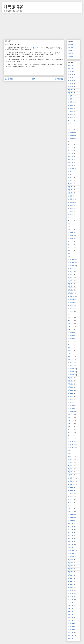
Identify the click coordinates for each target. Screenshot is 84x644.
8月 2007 (71, 599)
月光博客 (71, 57)
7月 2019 (71, 178)
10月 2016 (71, 266)
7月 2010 (71, 493)
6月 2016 (71, 278)
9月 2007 (71, 596)
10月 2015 (71, 302)
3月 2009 (71, 542)
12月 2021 (71, 96)
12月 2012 (71, 405)
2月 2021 (71, 126)
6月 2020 (71, 151)
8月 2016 (71, 272)
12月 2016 (71, 260)
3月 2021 (71, 123)
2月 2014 (71, 363)
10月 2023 (71, 72)
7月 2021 (71, 111)
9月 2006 (71, 633)
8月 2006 (71, 636)
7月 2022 (71, 87)
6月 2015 (71, 314)
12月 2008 (71, 551)
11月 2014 (71, 336)
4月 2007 (71, 611)
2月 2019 (71, 190)
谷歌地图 (71, 47)
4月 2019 (71, 184)
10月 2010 (71, 484)
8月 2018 (71, 208)
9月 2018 (71, 205)
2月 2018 (71, 226)
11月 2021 (71, 99)
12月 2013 (71, 369)
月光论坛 (71, 54)
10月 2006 (71, 630)
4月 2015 (71, 320)
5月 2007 (71, 608)
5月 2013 (71, 390)
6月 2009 (71, 533)
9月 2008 (71, 560)
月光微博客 (13, 7)
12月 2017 (71, 232)
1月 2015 (71, 329)
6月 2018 (71, 214)
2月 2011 (71, 472)
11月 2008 (71, 554)
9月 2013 (71, 378)
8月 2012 (71, 417)
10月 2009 (71, 520)
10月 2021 (71, 102)
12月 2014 (71, 333)
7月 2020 (71, 148)
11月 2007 (71, 590)
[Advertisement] (42, 25)
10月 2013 (71, 375)
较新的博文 (9, 79)
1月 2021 (71, 129)
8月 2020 (71, 145)
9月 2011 (71, 451)
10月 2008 (71, 557)
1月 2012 (71, 439)
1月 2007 (71, 620)
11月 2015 (71, 299)
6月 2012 (71, 423)
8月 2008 (71, 563)
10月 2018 (71, 202)
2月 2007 (71, 617)
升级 (35, 48)
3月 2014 (71, 360)
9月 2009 (71, 523)
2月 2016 (71, 290)
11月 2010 (71, 481)
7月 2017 (71, 248)
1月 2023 (71, 84)
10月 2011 (71, 448)
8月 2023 (71, 75)
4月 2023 (71, 81)
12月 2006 (71, 624)
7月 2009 (71, 530)
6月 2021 (71, 114)
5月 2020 (71, 154)
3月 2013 (71, 396)
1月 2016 (71, 293)
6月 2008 (71, 569)
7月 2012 (71, 420)
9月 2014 (71, 342)
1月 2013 (71, 402)
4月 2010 (71, 502)
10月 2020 (71, 138)
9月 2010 (71, 487)
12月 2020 (71, 132)
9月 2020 (71, 141)
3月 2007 (71, 614)
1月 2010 (71, 511)
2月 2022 (71, 93)
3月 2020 (71, 160)
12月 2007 (71, 587)
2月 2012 (71, 436)
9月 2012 (71, 414)
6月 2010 (71, 496)
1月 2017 (71, 257)
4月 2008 (71, 575)
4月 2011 (71, 466)
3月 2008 (71, 578)
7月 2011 (71, 457)
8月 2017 (71, 245)
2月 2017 (71, 254)
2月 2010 (71, 508)
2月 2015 (71, 326)
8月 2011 (71, 454)
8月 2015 (71, 308)
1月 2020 (71, 166)
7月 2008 (71, 566)
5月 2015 (71, 317)
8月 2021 (71, 108)
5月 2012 (71, 426)
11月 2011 (71, 445)
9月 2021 (71, 105)
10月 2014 (71, 339)
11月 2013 (71, 372)
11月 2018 (71, 199)
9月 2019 (71, 172)
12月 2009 (71, 514)
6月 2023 (71, 78)
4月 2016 (71, 284)
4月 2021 (71, 120)
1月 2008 (71, 584)
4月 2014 (71, 357)
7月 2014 (71, 348)
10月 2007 (71, 593)
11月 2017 (71, 235)
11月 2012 (71, 408)
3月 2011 (71, 469)
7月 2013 (71, 384)
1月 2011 (71, 475)
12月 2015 (71, 296)
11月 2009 (71, 517)
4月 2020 (71, 157)
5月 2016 (71, 281)
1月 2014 (71, 366)
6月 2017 (71, 251)
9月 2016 (71, 269)
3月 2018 (71, 223)
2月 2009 (71, 545)
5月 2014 (71, 354)
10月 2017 (71, 239)
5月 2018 (71, 217)
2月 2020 (71, 163)
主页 (34, 79)
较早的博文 (59, 79)
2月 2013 (71, 399)
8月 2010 (71, 490)
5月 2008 (71, 572)
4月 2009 (71, 539)
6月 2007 (71, 605)
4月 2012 (71, 430)
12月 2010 (71, 478)
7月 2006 (71, 639)
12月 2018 (71, 196)
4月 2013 (71, 393)
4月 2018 (71, 220)
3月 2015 (71, 323)
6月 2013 (71, 387)
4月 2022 (71, 90)
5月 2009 (71, 536)
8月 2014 (71, 345)
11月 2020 (71, 135)
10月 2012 (71, 411)
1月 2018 (71, 229)
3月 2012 (71, 433)
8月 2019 (71, 175)
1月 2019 (71, 193)
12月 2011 (71, 442)
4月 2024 (71, 66)
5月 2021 (71, 117)
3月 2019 (71, 187)
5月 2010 (71, 499)
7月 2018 (71, 211)
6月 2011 (71, 460)
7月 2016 (71, 275)
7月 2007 (71, 602)
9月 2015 (71, 305)
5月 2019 (71, 181)
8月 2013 (71, 381)
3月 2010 (71, 505)
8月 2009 (71, 527)
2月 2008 (71, 581)
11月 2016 (71, 263)
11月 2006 (71, 627)
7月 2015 (71, 311)
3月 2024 (71, 69)
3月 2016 (71, 287)
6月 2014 (71, 351)
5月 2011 (71, 463)
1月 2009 (71, 548)
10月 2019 (71, 169)
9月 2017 (71, 242)
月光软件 (71, 51)
